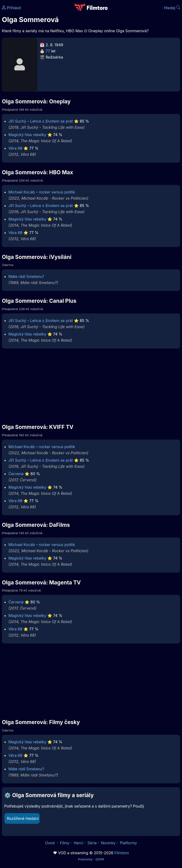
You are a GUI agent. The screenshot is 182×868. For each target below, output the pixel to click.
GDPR (100, 859)
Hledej (172, 8)
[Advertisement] (91, 386)
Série (92, 843)
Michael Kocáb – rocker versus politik (42, 192)
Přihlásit (11, 8)
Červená (16, 474)
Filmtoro (122, 853)
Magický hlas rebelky (27, 135)
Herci (78, 843)
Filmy (65, 843)
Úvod (50, 843)
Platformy (128, 843)
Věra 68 (16, 148)
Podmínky (85, 859)
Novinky (108, 843)
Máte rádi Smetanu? (26, 276)
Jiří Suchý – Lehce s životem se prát (41, 121)
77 (48, 51)
